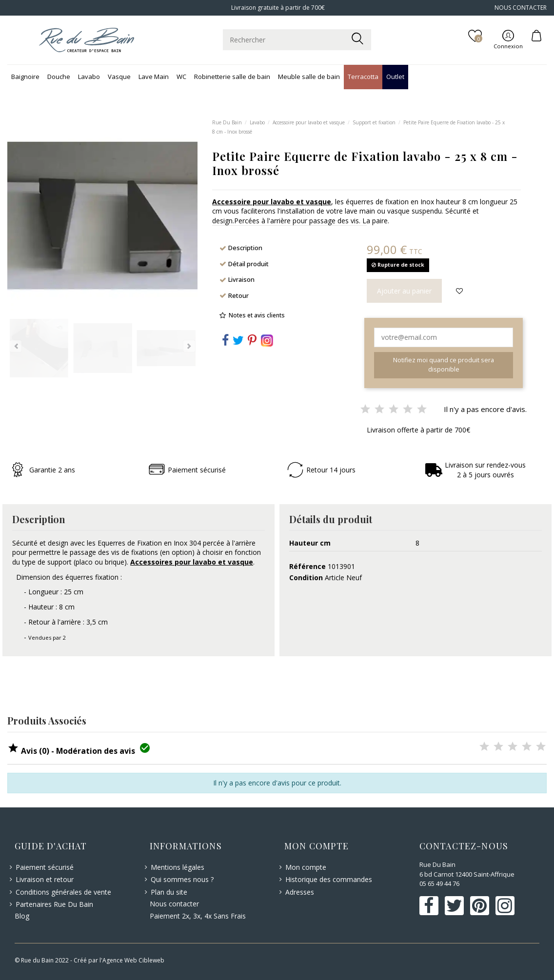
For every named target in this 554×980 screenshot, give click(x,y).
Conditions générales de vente (63, 892)
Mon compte (306, 867)
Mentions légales (178, 867)
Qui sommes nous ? (182, 879)
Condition (306, 578)
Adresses (300, 892)
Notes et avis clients (257, 315)
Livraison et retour (45, 879)
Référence (307, 566)
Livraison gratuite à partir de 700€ (277, 8)
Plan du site (169, 892)
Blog (22, 916)
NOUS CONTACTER (521, 8)
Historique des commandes (329, 879)
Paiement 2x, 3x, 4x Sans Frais (198, 916)
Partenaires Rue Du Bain (54, 904)
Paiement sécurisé (45, 867)
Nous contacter (174, 904)
